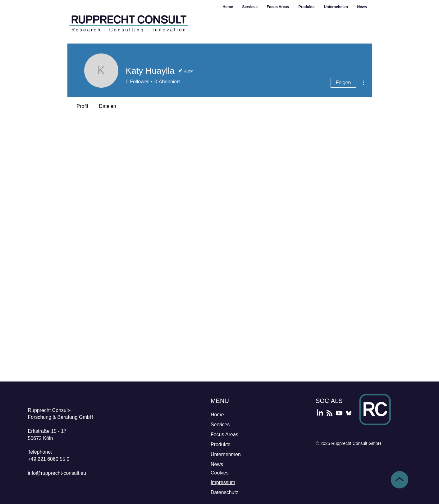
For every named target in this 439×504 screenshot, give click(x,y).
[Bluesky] (349, 413)
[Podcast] (329, 413)
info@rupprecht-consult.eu (57, 473)
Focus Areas (224, 435)
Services (220, 425)
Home (217, 415)
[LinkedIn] (320, 413)
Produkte (221, 444)
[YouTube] (339, 413)
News (217, 464)
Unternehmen (226, 454)
